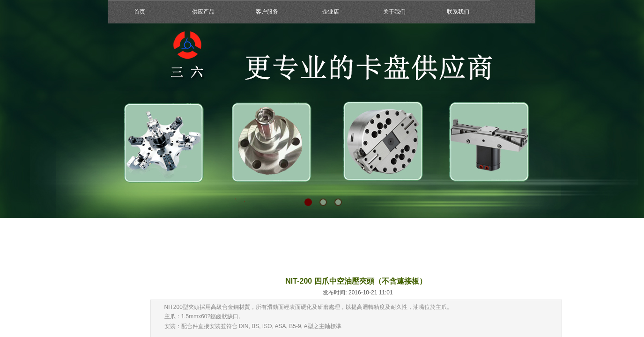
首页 (140, 12)
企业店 (331, 12)
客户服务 (267, 12)
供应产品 (203, 12)
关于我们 (394, 12)
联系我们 (458, 12)
